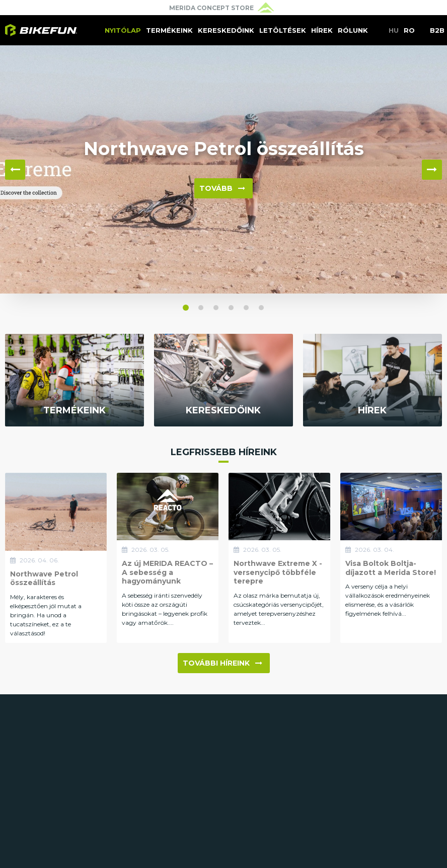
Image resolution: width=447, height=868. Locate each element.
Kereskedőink (226, 30)
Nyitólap (123, 30)
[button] (186, 308)
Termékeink (169, 30)
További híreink (222, 663)
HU (394, 30)
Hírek (322, 30)
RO (409, 30)
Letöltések (283, 30)
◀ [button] (15, 170)
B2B (437, 30)
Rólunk (353, 30)
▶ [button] (432, 170)
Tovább (222, 188)
